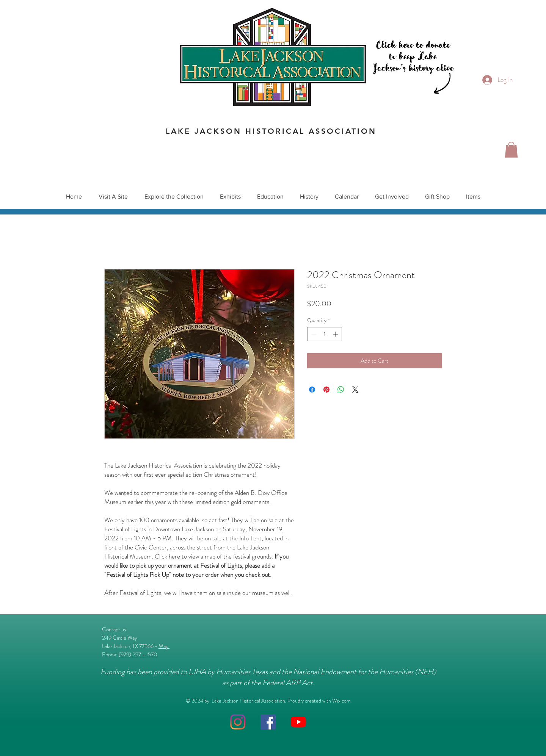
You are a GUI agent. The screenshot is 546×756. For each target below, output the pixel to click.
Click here (167, 556)
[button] (511, 150)
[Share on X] (355, 390)
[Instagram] (238, 722)
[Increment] (336, 334)
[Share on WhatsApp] (341, 390)
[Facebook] (268, 722)
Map (164, 646)
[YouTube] (298, 722)
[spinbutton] (325, 334)
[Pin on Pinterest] (326, 390)
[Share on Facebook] (312, 390)
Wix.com (341, 701)
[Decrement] (313, 334)
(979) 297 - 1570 (138, 654)
